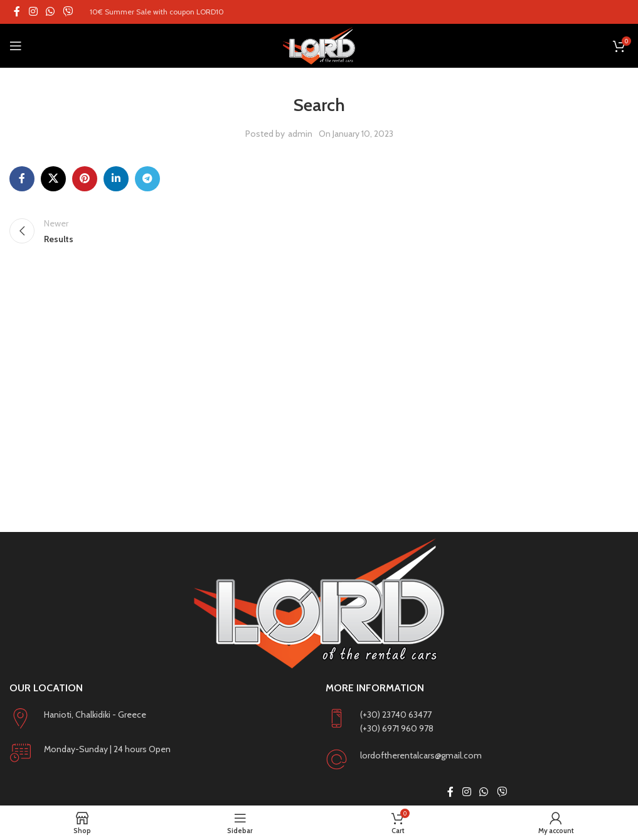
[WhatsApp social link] (50, 12)
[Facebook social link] (17, 12)
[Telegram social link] (147, 179)
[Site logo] (319, 46)
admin (300, 134)
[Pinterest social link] (85, 179)
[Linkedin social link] (116, 179)
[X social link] (53, 179)
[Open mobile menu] (16, 46)
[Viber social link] (68, 12)
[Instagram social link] (33, 12)
